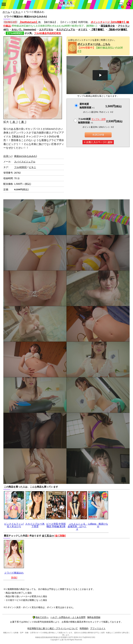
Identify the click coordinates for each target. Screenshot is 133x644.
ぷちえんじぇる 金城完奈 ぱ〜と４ (78, 526)
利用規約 (84, 628)
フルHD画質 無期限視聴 (92, 121)
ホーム (6, 12)
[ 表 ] (14, 122)
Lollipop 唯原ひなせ (98, 525)
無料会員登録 (94, 617)
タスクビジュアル (66, 29)
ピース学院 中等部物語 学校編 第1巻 (56, 525)
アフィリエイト (98, 628)
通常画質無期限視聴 (87, 106)
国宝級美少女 (108, 26)
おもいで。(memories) (24, 29)
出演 (8, 156)
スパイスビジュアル (25, 162)
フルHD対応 (21, 167)
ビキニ (17, 12)
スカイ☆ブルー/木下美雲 (35, 525)
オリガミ (83, 29)
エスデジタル (46, 29)
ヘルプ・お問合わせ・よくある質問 (68, 617)
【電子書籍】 (98, 29)
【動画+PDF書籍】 (118, 29)
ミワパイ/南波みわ (14, 573)
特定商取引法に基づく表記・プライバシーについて (53, 628)
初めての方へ (41, 617)
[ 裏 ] (22, 122)
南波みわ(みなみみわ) (26, 156)
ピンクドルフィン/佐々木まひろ (14, 525)
